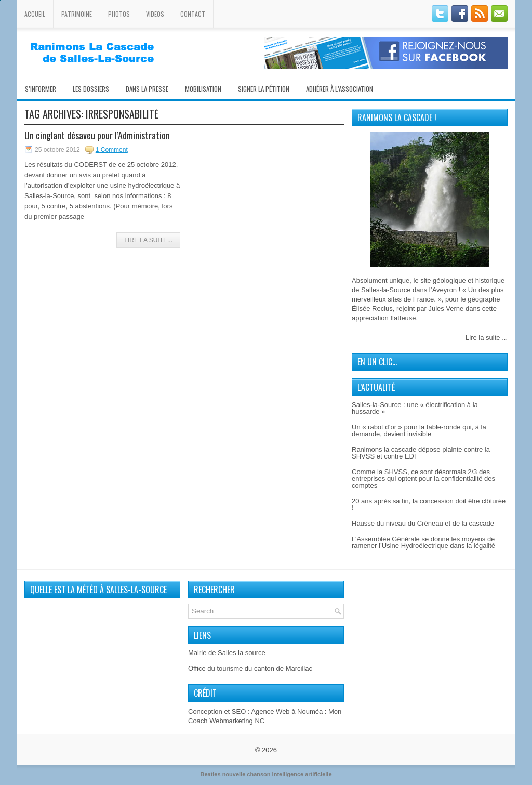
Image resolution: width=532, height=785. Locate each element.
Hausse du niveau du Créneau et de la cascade (423, 523)
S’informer (41, 89)
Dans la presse (147, 89)
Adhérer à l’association (340, 89)
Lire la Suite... (148, 240)
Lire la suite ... (487, 338)
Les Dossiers (91, 89)
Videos (155, 14)
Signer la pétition (264, 89)
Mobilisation (203, 89)
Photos (119, 14)
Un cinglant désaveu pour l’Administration (97, 135)
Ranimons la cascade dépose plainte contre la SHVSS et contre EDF (421, 453)
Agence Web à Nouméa (287, 711)
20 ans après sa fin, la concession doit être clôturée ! (429, 504)
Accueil (35, 14)
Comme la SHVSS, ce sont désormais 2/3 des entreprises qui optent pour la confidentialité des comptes (423, 479)
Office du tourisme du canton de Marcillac (250, 668)
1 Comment (112, 150)
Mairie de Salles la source (227, 653)
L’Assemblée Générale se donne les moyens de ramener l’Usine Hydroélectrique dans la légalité (423, 542)
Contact (193, 14)
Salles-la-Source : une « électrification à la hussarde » (415, 408)
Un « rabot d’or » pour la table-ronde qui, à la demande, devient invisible (419, 430)
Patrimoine (77, 14)
